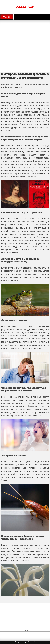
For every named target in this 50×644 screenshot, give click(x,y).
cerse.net (25, 7)
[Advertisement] (25, 46)
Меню (7, 17)
